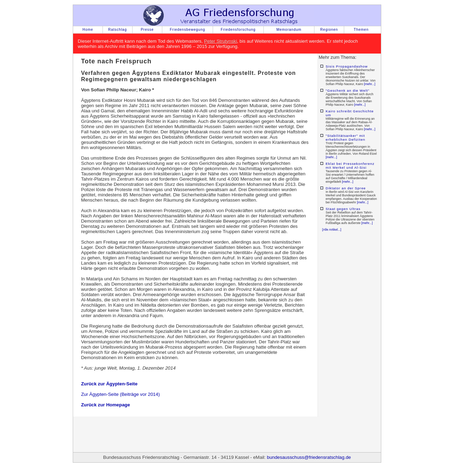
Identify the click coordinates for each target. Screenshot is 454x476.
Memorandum (289, 30)
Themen (361, 30)
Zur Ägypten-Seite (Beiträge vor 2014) (120, 394)
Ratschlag (117, 30)
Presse (147, 30)
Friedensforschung (238, 30)
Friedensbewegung (187, 30)
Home (88, 30)
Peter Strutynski (220, 41)
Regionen (329, 30)
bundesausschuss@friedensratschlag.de (309, 457)
